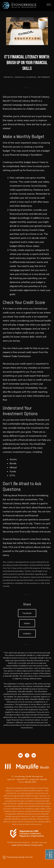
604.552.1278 (30, 782)
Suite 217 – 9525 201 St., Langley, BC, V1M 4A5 (27, 779)
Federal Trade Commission (17, 356)
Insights (8, 77)
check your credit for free (24, 348)
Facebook (27, 613)
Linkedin (27, 633)
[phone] (20, 755)
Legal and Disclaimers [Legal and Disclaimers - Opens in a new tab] (21, 845)
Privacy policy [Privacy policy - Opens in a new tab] (37, 845)
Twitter (27, 623)
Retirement (44, 77)
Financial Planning (25, 77)
